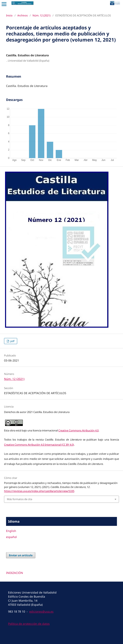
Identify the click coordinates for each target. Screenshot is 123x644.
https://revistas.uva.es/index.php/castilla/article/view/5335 (39, 491)
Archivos (23, 15)
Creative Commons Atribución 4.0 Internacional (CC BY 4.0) (39, 445)
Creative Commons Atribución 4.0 (78, 430)
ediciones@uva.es (41, 611)
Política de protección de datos (29, 624)
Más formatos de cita (19, 499)
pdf (12, 341)
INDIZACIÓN (15, 573)
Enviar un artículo (21, 555)
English (11, 531)
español (11, 537)
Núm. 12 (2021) (42, 15)
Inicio (9, 15)
